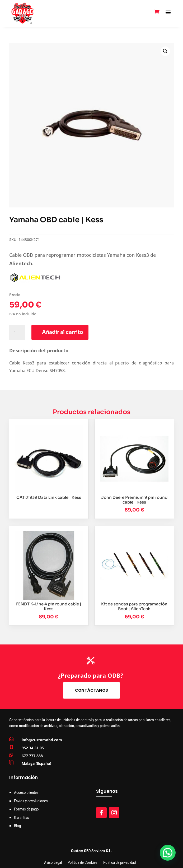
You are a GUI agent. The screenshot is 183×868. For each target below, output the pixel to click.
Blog (17, 826)
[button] (165, 51)
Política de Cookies (83, 863)
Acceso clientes (26, 793)
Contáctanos (91, 690)
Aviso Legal (53, 863)
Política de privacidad (119, 863)
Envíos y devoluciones (31, 801)
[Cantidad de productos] (17, 333)
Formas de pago (26, 809)
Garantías (22, 818)
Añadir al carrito (63, 332)
